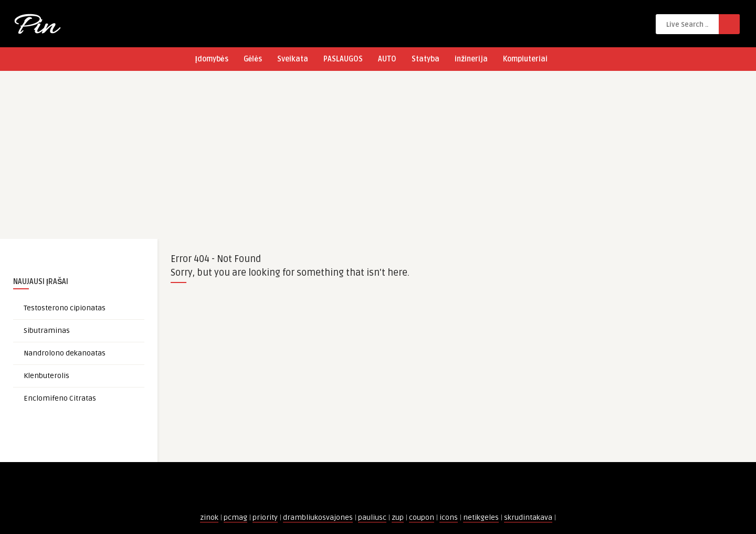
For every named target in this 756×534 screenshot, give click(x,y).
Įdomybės (212, 59)
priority (265, 517)
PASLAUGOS (343, 59)
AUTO (387, 59)
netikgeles (481, 517)
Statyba (426, 59)
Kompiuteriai (525, 59)
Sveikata (293, 59)
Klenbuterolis (46, 376)
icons (449, 517)
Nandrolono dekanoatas (65, 353)
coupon (422, 517)
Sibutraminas (47, 331)
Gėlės (253, 59)
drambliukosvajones (318, 517)
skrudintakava (528, 517)
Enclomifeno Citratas (60, 398)
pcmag (235, 517)
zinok (209, 517)
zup (398, 517)
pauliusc (372, 517)
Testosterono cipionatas (65, 308)
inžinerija (471, 59)
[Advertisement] (378, 160)
